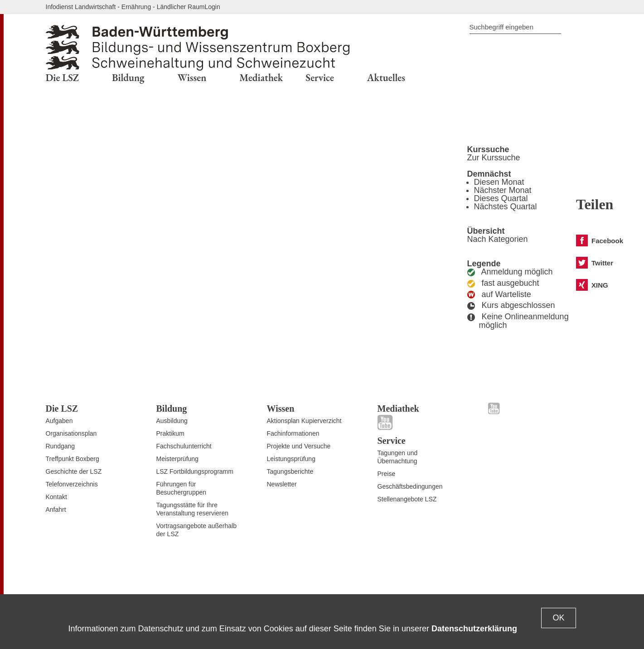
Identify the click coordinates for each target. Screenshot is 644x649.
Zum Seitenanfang (72, 577)
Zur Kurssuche (494, 158)
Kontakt (56, 497)
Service (392, 441)
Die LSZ (62, 409)
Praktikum (170, 433)
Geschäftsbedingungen (410, 486)
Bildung (172, 409)
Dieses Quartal (501, 198)
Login (212, 7)
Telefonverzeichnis (72, 484)
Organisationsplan (71, 433)
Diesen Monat (499, 182)
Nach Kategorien (498, 239)
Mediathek (398, 409)
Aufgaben (59, 421)
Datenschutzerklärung (474, 629)
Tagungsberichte (290, 471)
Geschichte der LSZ (74, 471)
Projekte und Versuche (299, 446)
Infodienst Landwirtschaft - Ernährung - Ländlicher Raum (125, 7)
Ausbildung (172, 421)
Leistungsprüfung (291, 459)
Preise (387, 474)
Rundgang (61, 446)
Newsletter (282, 484)
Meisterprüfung (177, 459)
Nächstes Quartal (506, 207)
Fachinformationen (293, 433)
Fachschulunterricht (184, 446)
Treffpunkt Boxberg (73, 459)
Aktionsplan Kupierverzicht (304, 421)
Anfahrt (56, 510)
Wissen (281, 409)
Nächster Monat (503, 190)
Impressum (583, 573)
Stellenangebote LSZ (407, 499)
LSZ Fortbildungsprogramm (195, 471)
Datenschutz (494, 573)
